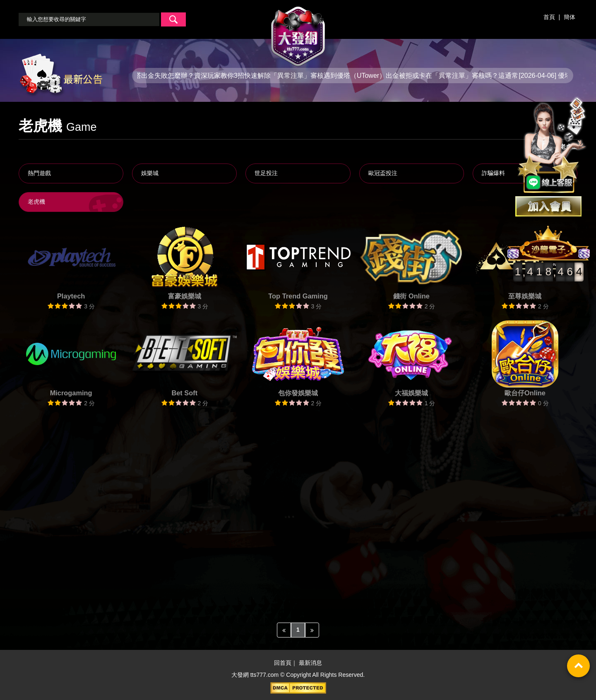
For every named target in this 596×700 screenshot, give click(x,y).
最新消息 (310, 663)
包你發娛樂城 (298, 393)
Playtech (71, 296)
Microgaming (71, 393)
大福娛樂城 (411, 393)
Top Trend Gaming (298, 296)
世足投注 (266, 173)
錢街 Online (411, 296)
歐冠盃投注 (383, 173)
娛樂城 (150, 173)
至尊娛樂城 (525, 296)
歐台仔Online (525, 393)
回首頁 (283, 663)
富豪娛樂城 (185, 296)
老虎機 (36, 202)
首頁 (549, 17)
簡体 (570, 17)
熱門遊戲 (39, 173)
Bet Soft (184, 393)
